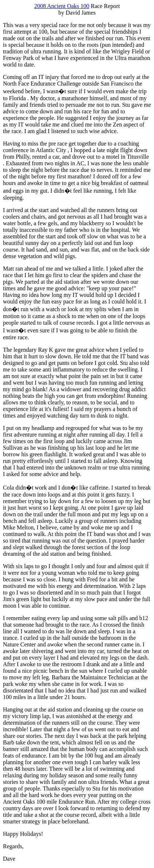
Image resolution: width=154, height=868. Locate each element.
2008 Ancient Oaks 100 (62, 6)
